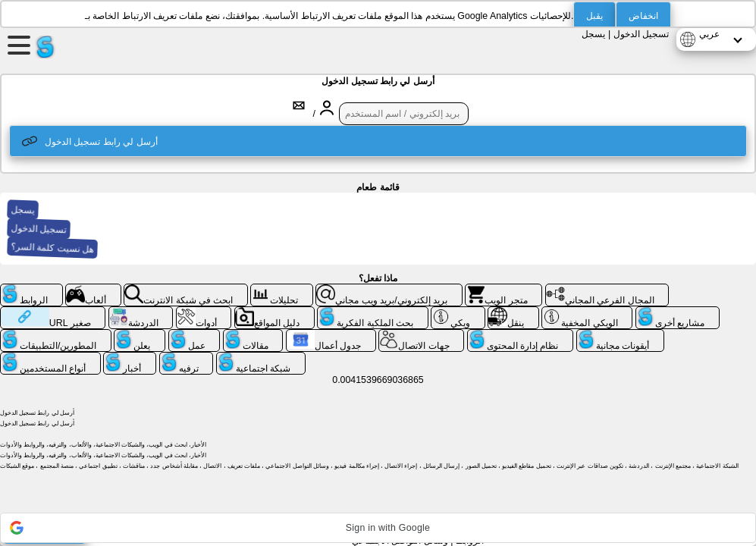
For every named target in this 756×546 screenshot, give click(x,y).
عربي (709, 34)
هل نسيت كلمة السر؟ (53, 248)
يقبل (594, 16)
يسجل (593, 34)
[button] (378, 528)
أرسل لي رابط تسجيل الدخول (90, 141)
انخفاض (643, 16)
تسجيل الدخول (641, 34)
